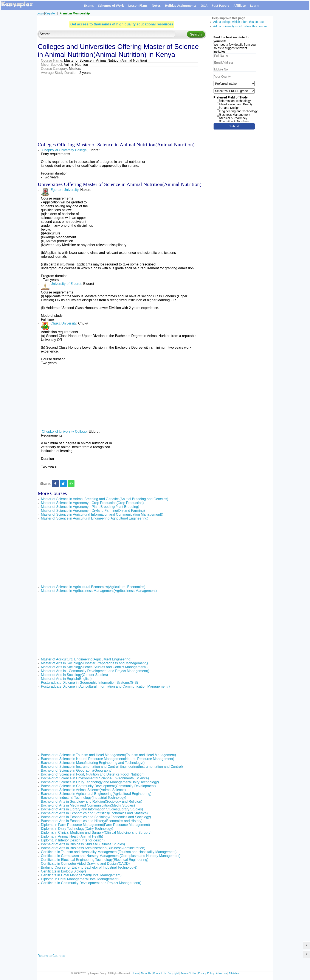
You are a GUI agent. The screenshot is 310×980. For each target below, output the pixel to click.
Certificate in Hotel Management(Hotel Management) (81, 875)
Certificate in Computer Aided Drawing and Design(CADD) (85, 864)
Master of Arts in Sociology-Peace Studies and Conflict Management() (94, 667)
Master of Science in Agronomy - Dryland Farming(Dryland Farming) (93, 511)
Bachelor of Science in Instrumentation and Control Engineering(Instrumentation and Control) (112, 767)
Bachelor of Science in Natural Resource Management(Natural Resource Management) (108, 759)
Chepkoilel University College (64, 150)
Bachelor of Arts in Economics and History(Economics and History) (92, 821)
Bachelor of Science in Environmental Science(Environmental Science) (95, 778)
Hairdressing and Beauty (235, 104)
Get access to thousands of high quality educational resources (122, 24)
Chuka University (59, 323)
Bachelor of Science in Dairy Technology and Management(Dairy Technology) (100, 782)
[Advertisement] (122, 107)
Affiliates (234, 973)
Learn (254, 5)
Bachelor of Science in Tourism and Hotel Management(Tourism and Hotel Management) (108, 755)
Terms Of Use (188, 973)
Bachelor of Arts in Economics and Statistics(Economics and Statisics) (94, 813)
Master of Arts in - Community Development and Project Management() (95, 671)
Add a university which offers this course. (240, 26)
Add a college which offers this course (238, 22)
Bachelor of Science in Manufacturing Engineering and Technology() (93, 763)
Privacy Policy (206, 973)
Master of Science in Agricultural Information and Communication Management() (102, 514)
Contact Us (159, 973)
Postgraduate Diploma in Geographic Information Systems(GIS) (89, 683)
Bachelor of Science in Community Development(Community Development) (98, 786)
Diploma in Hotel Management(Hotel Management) (80, 879)
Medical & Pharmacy (232, 118)
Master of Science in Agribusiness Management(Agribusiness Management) (99, 591)
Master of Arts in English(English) (66, 679)
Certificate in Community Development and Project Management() (91, 883)
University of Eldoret (61, 284)
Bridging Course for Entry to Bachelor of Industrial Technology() (89, 867)
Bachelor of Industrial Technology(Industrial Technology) (84, 798)
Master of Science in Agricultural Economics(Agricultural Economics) (93, 587)
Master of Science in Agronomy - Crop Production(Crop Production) (92, 503)
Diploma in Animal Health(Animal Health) (72, 836)
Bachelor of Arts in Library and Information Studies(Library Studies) (92, 809)
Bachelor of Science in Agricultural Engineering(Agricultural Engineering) (96, 794)
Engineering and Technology (237, 111)
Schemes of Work (111, 5)
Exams (89, 5)
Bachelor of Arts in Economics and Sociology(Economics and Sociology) (96, 817)
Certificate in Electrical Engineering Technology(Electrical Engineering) (95, 860)
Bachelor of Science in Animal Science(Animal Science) (83, 790)
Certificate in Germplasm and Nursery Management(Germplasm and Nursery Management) (111, 856)
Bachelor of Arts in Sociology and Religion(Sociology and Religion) (92, 801)
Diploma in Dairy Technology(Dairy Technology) (77, 829)
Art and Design (228, 108)
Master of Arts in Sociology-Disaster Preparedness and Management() (94, 663)
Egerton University (60, 190)
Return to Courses (51, 956)
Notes (156, 5)
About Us (146, 973)
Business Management (233, 115)
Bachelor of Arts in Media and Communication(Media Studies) (88, 805)
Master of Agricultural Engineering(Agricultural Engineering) (86, 659)
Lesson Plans (138, 5)
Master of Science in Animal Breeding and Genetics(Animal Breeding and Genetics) (105, 499)
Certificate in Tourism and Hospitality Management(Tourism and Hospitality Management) (109, 852)
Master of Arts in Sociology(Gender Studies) (74, 675)
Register (50, 13)
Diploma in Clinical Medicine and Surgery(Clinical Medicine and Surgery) (96, 833)
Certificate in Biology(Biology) (63, 871)
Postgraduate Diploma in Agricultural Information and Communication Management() (105, 686)
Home (135, 973)
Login (40, 13)
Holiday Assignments (181, 5)
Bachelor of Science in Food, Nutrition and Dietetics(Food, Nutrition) (93, 774)
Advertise (221, 973)
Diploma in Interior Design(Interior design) (73, 840)
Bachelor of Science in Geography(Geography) (77, 770)
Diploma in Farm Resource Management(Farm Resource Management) (95, 825)
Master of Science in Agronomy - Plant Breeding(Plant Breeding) (90, 507)
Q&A (204, 5)
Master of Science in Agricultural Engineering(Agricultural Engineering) (95, 518)
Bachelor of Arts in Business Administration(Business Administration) (93, 848)
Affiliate (240, 5)
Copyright (173, 973)
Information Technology (234, 101)
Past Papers (221, 5)
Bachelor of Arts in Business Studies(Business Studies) (83, 844)
